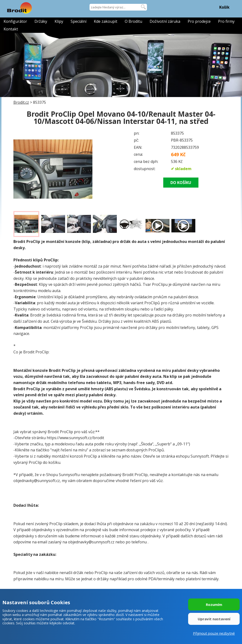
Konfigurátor (15, 21)
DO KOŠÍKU (181, 183)
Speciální (79, 21)
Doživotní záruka (165, 21)
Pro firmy (226, 21)
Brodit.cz (21, 102)
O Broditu (133, 21)
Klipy (59, 21)
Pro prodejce (199, 21)
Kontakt (11, 29)
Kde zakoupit (106, 21)
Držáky (41, 21)
